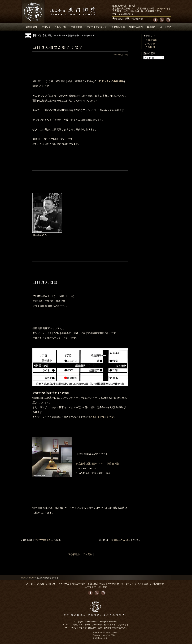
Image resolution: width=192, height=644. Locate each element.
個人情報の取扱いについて (115, 628)
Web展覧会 (76, 27)
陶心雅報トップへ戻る (80, 554)
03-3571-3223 (126, 14)
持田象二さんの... (121, 540)
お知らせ (46, 27)
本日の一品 (60, 27)
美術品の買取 (118, 27)
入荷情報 (150, 47)
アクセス (31, 584)
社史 (146, 584)
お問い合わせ (136, 19)
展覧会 (41, 584)
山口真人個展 (45, 282)
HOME (24, 578)
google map (163, 9)
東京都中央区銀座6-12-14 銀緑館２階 (97, 464)
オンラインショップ (97, 27)
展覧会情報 (31, 27)
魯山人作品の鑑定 (96, 584)
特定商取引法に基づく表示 (90, 628)
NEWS (32, 578)
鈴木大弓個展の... (44, 540)
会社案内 (120, 19)
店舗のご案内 (136, 27)
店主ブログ (166, 27)
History (151, 27)
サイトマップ (71, 628)
